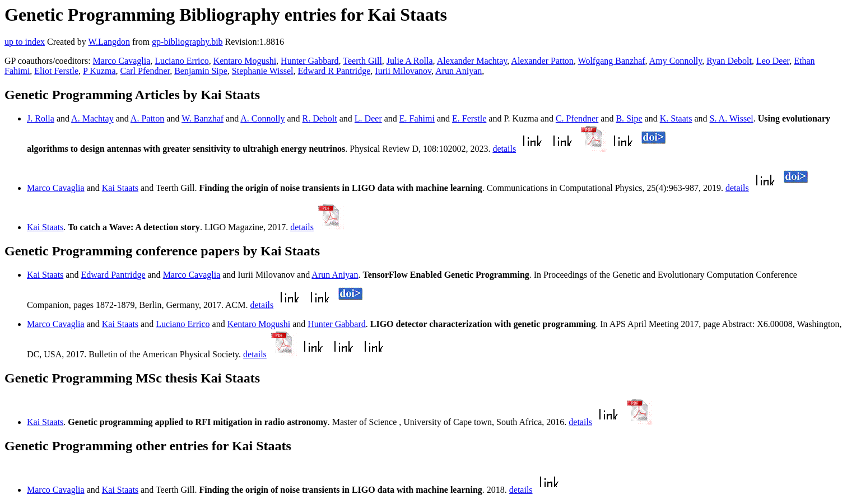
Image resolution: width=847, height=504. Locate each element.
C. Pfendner (577, 118)
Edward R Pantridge (334, 71)
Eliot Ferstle (56, 71)
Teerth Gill (362, 61)
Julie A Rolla (410, 61)
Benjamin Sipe (201, 71)
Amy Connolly (676, 61)
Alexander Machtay (472, 61)
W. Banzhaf (203, 118)
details (504, 149)
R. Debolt (320, 118)
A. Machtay (92, 118)
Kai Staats (120, 188)
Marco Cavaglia (122, 61)
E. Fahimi (417, 118)
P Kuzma (99, 71)
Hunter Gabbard (310, 61)
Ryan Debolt (729, 61)
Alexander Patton (542, 61)
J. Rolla (41, 118)
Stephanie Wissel (263, 71)
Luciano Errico (182, 61)
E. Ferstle (469, 118)
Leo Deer (773, 61)
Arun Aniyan (459, 71)
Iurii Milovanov (403, 71)
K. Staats (676, 118)
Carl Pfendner (145, 71)
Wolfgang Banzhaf (612, 61)
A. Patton (147, 118)
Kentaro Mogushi (245, 61)
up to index (25, 42)
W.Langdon (109, 42)
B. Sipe (629, 118)
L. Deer (368, 118)
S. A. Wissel (732, 118)
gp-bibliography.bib (187, 42)
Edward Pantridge (113, 275)
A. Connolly (262, 118)
